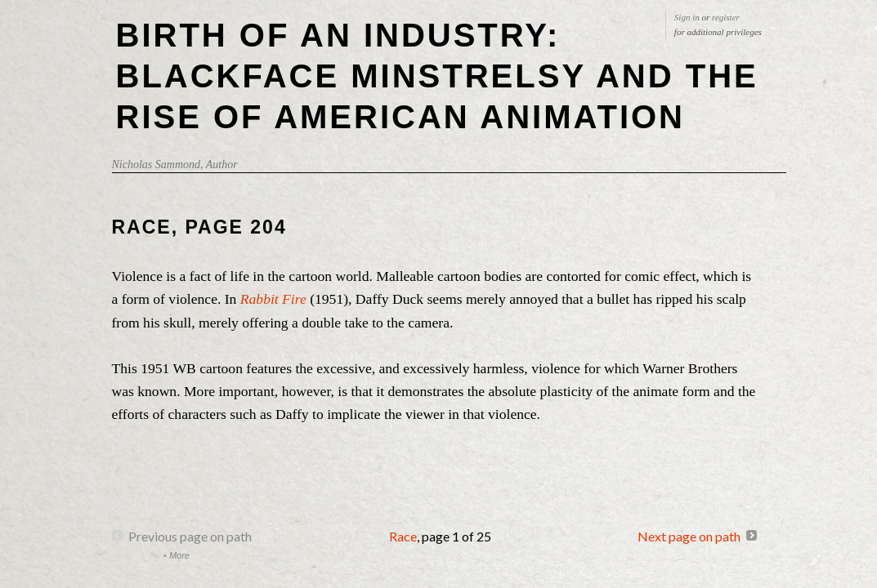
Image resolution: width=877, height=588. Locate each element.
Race (403, 536)
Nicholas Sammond (157, 165)
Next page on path (689, 536)
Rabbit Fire (273, 299)
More (179, 555)
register (726, 17)
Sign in (687, 17)
